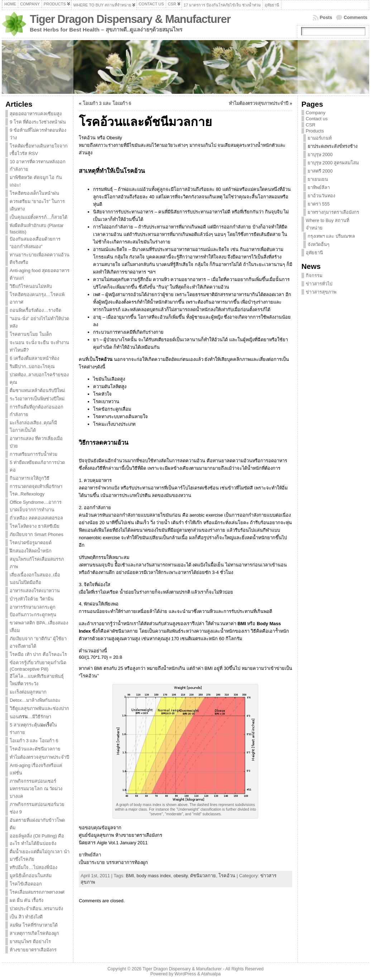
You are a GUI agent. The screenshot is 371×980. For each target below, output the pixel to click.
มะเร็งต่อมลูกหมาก (28, 692)
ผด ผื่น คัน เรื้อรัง (26, 900)
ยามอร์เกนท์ (320, 138)
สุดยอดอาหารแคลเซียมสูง (36, 114)
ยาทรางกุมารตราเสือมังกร (333, 212)
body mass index (154, 876)
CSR (311, 125)
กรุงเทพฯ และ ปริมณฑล (331, 236)
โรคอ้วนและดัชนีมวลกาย (35, 749)
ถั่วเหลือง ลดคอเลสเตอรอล (36, 518)
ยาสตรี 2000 (320, 171)
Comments (356, 17)
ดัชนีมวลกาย (203, 876)
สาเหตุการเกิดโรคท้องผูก (34, 933)
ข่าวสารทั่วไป (319, 284)
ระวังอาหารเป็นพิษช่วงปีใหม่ (37, 399)
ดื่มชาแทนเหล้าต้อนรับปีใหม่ (37, 390)
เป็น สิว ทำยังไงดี (26, 917)
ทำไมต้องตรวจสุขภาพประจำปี (39, 757)
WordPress (185, 974)
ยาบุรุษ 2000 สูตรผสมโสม (333, 163)
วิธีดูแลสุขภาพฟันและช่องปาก (39, 708)
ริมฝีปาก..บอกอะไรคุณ (32, 366)
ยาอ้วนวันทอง (321, 196)
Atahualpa (211, 974)
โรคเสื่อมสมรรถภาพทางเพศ (37, 892)
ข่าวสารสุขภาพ (321, 292)
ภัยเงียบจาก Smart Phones (37, 534)
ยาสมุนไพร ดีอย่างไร (30, 942)
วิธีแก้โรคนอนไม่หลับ (31, 286)
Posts (326, 17)
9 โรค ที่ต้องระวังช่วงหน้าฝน (38, 122)
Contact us (317, 119)
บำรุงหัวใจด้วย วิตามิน (32, 599)
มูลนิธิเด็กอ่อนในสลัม (31, 876)
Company (316, 113)
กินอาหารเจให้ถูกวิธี (30, 478)
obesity (180, 876)
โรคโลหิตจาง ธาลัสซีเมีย (35, 526)
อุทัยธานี (314, 253)
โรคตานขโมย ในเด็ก (31, 334)
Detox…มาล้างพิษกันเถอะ (35, 700)
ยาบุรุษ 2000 (320, 155)
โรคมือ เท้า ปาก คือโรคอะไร (38, 654)
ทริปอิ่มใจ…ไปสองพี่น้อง (33, 867)
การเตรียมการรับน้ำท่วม (33, 454)
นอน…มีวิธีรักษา (30, 717)
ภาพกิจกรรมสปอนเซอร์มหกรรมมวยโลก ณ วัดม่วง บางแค (36, 789)
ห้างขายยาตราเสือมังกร (33, 950)
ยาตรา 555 (319, 204)
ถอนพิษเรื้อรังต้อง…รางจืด (35, 310)
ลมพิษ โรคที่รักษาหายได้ (34, 925)
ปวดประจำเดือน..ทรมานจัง (36, 909)
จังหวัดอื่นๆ (319, 244)
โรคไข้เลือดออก (26, 884)
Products (315, 131)
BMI (130, 876)
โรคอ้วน (227, 876)
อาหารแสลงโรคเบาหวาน (35, 591)
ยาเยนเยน (318, 179)
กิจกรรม (314, 276)
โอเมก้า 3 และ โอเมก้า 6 (34, 741)
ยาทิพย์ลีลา (90, 855)
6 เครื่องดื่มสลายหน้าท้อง (34, 358)
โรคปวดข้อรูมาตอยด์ (31, 543)
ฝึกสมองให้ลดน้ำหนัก (31, 551)
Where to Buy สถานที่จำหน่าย (327, 224)
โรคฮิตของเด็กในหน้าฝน (34, 193)
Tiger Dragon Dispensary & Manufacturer (130, 19)
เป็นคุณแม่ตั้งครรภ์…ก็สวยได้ (38, 217)
